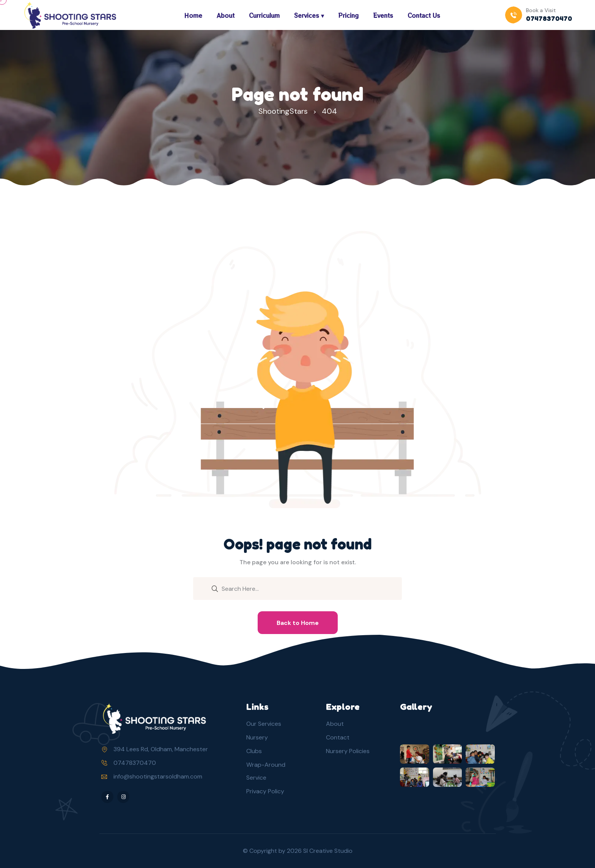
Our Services (264, 724)
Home (193, 15)
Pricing (349, 15)
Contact (338, 737)
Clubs (254, 751)
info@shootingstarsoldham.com (158, 776)
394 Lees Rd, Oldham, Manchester (161, 749)
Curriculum (264, 15)
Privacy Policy (265, 791)
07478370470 (135, 763)
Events (383, 15)
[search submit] (215, 588)
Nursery (257, 737)
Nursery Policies (348, 751)
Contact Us (424, 15)
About (226, 15)
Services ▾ (309, 15)
